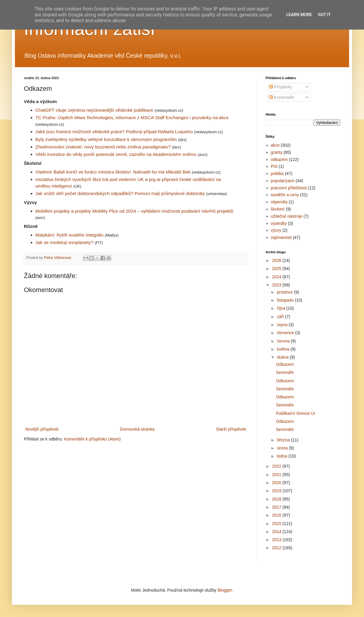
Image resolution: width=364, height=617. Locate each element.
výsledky (279, 223)
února (283, 448)
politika (277, 174)
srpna (283, 325)
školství (278, 209)
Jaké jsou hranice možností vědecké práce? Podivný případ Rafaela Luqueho (115, 132)
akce (275, 145)
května (284, 349)
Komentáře (282, 97)
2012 (277, 548)
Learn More (299, 15)
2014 (277, 532)
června (284, 341)
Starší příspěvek (231, 429)
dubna (283, 357)
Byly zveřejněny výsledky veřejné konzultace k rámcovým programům (107, 139)
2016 (277, 515)
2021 (277, 475)
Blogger (225, 590)
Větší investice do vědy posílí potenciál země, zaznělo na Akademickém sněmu (116, 154)
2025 (277, 268)
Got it (324, 15)
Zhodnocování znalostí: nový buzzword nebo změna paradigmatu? (104, 147)
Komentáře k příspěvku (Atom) (92, 439)
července (286, 333)
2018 (277, 499)
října (282, 308)
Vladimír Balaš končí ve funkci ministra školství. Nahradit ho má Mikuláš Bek (114, 172)
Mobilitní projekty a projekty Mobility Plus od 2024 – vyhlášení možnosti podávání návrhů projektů (134, 211)
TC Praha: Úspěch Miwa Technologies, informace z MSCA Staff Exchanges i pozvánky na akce (132, 118)
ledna (283, 456)
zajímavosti (281, 237)
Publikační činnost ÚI (296, 413)
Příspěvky (281, 87)
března (284, 440)
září (281, 317)
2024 (277, 277)
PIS (274, 166)
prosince (285, 292)
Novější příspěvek (42, 429)
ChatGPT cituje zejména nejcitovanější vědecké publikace (95, 110)
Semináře (285, 372)
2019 (277, 491)
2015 (277, 524)
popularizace (283, 181)
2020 (277, 483)
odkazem (279, 159)
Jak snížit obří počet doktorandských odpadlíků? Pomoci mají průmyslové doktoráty (120, 193)
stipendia (279, 202)
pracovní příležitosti (289, 188)
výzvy (276, 230)
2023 (277, 285)
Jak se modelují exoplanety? (65, 242)
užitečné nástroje (287, 216)
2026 (277, 260)
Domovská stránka (137, 429)
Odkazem (285, 364)
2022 (277, 466)
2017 (277, 507)
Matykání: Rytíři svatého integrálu (70, 235)
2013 (277, 540)
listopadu (286, 300)
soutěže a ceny (285, 195)
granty (277, 152)
